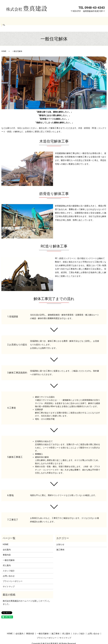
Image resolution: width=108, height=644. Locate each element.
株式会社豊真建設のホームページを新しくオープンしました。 (26, 596)
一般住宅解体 (41, 21)
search (103, 21)
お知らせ (60, 538)
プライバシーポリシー (13, 574)
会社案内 (18, 21)
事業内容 (29, 21)
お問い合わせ (92, 21)
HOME (8, 21)
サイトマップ (9, 580)
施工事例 (54, 21)
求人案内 (64, 21)
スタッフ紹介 (77, 21)
